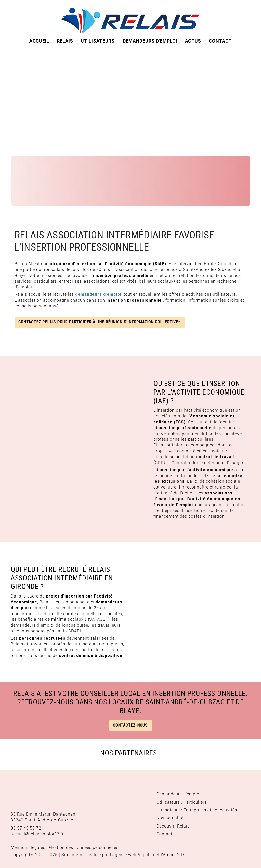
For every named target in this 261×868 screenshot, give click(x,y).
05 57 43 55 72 (26, 828)
